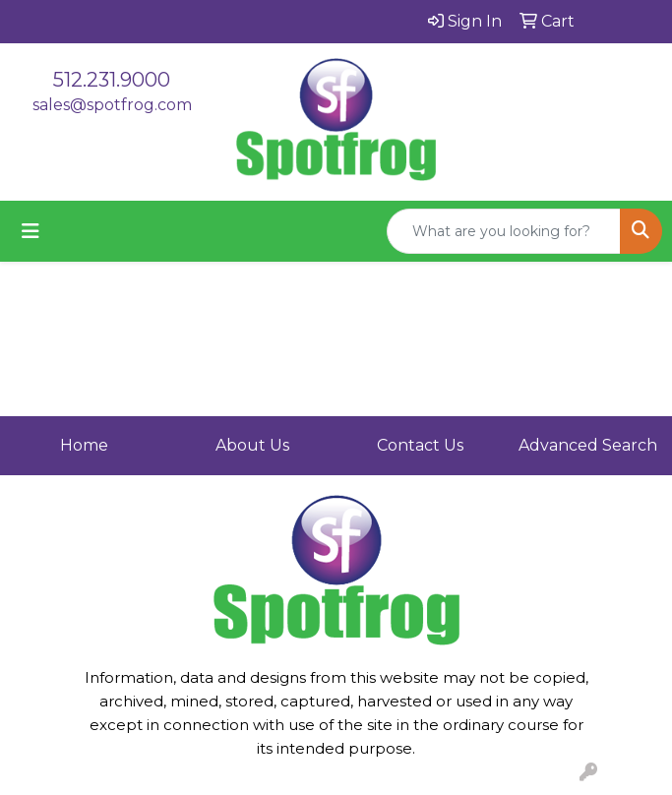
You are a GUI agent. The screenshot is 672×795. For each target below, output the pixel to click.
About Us (252, 445)
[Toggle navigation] (31, 231)
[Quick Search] (504, 231)
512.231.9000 (112, 80)
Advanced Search (588, 445)
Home (84, 445)
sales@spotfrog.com (112, 105)
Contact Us (420, 445)
